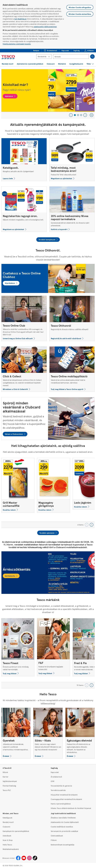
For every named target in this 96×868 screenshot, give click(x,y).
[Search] (92, 57)
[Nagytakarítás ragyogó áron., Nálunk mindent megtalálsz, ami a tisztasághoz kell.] (24, 209)
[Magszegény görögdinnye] (53, 485)
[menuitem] (36, 51)
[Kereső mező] (71, 57)
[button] (36, 51)
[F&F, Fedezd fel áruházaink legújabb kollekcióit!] (53, 647)
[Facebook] (18, 858)
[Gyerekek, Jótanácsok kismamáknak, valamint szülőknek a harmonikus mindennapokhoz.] (16, 733)
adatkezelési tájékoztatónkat (45, 27)
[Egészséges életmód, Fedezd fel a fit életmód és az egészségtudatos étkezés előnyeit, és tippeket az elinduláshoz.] (80, 733)
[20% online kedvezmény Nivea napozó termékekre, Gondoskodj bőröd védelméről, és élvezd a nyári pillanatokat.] (72, 209)
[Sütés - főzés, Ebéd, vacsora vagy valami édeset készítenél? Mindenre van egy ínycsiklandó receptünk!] (48, 733)
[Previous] (71, 115)
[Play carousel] (92, 115)
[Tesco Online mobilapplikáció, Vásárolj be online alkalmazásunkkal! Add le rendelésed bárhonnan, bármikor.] (72, 369)
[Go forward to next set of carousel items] (92, 525)
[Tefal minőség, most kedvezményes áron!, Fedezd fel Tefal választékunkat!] (72, 159)
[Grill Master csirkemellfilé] (18, 485)
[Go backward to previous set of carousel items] (87, 525)
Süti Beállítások (20, 19)
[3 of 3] (81, 115)
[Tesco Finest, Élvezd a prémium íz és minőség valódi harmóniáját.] (18, 647)
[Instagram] (29, 858)
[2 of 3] (78, 115)
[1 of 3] (75, 115)
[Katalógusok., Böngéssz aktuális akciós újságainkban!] (24, 159)
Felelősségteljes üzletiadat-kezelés (17, 44)
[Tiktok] (35, 858)
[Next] (85, 115)
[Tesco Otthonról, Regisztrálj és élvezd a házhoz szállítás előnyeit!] (72, 318)
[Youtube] (24, 858)
